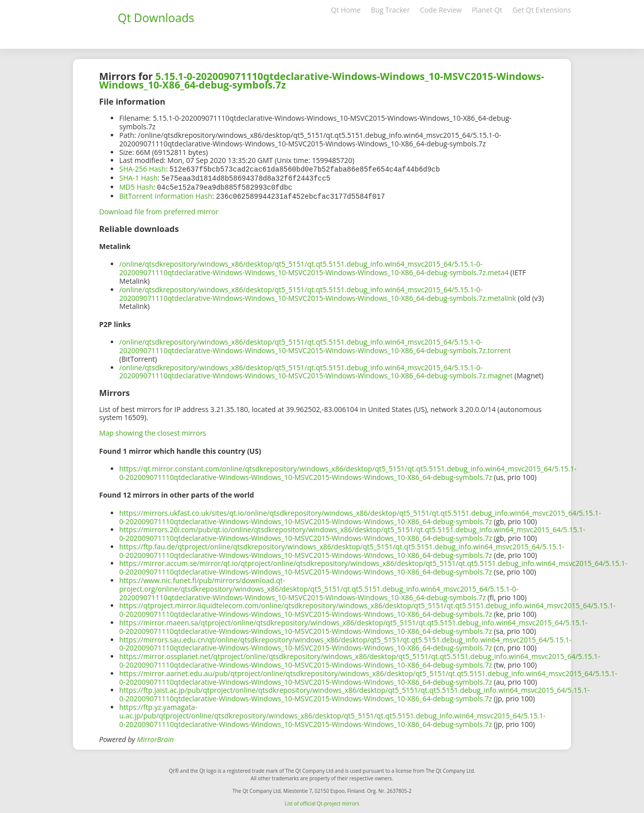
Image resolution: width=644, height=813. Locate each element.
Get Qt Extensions (542, 10)
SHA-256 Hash (142, 169)
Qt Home (346, 10)
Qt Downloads (156, 18)
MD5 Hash (136, 186)
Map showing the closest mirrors (153, 431)
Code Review (441, 10)
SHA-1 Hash (138, 177)
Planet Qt (487, 10)
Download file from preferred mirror (159, 210)
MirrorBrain (155, 737)
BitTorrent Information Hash (166, 194)
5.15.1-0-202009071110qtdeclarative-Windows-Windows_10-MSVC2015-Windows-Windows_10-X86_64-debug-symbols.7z (322, 80)
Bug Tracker (390, 10)
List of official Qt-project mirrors (322, 801)
